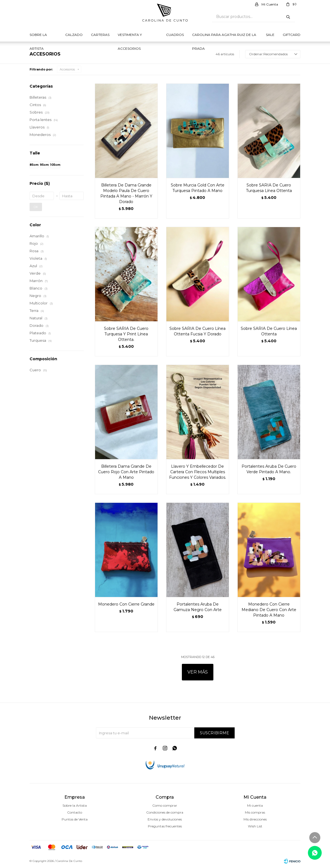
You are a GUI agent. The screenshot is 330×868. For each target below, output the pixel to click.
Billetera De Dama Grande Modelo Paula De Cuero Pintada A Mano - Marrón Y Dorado (126, 193)
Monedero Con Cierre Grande (126, 604)
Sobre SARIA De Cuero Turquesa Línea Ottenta (269, 188)
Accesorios (67, 69)
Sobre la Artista (38, 37)
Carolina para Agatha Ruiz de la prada (224, 37)
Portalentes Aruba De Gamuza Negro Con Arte (198, 607)
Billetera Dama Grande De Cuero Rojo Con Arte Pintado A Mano (126, 472)
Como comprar (165, 805)
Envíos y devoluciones (165, 819)
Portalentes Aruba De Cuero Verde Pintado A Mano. (269, 469)
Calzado (74, 35)
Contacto (75, 812)
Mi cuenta (255, 805)
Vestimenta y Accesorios (130, 37)
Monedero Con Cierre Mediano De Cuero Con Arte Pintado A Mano (269, 610)
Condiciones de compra (165, 812)
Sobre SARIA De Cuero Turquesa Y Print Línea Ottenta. (126, 334)
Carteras (100, 35)
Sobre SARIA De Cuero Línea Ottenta (269, 331)
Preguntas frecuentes (165, 826)
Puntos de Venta (75, 819)
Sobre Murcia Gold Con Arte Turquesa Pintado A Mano (198, 188)
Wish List (255, 826)
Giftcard (292, 35)
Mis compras (255, 812)
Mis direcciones (255, 819)
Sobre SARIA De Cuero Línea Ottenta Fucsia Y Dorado (197, 331)
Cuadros (175, 35)
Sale (270, 35)
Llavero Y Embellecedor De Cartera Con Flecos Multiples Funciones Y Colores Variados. (198, 472)
